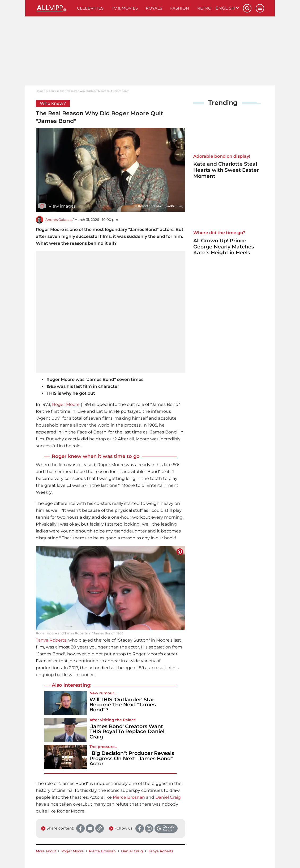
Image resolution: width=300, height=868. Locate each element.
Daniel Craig (168, 797)
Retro (204, 8)
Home (40, 91)
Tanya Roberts (51, 640)
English (227, 8)
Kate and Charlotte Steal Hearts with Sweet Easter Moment (226, 170)
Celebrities (90, 8)
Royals (154, 8)
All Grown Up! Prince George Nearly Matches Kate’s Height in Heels (224, 247)
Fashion (180, 8)
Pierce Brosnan (129, 797)
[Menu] (260, 8)
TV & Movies (125, 8)
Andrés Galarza (59, 220)
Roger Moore (66, 404)
